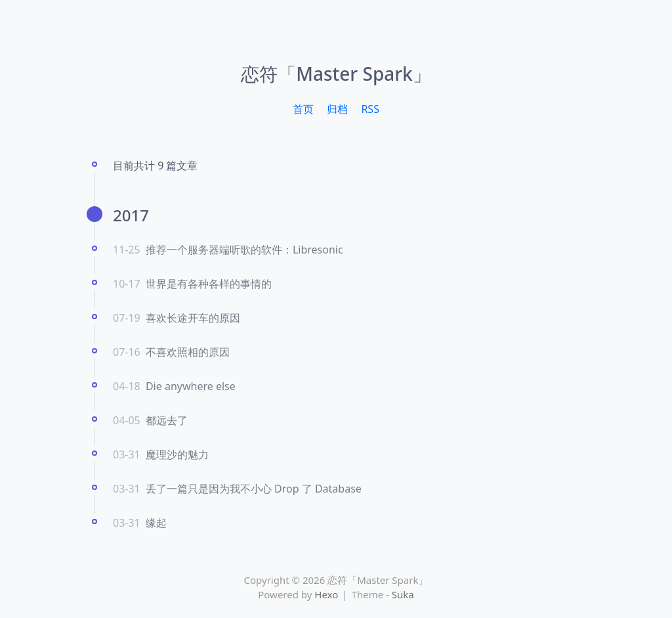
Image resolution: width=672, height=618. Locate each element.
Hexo (326, 594)
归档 (337, 109)
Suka (403, 594)
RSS (370, 109)
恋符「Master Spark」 (336, 74)
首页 (303, 109)
